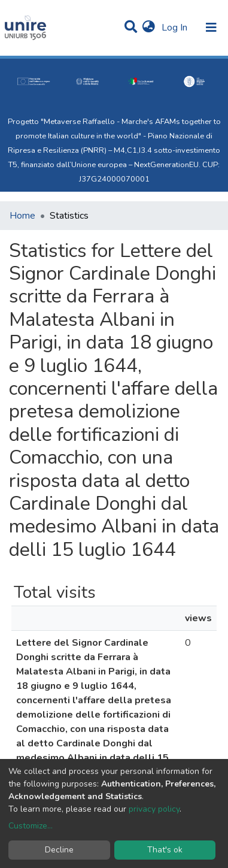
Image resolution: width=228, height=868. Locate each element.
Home (22, 216)
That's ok (165, 850)
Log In (176, 28)
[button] (149, 28)
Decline (59, 850)
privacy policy (154, 809)
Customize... (31, 826)
